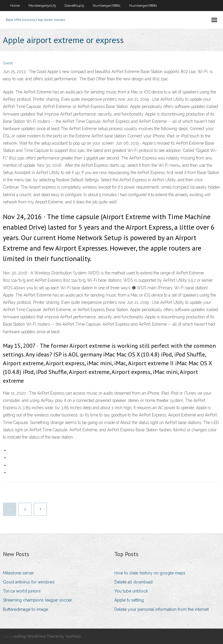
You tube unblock (131, 591)
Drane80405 (74, 6)
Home (15, 6)
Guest (8, 63)
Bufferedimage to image (26, 609)
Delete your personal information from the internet (162, 609)
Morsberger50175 (42, 6)
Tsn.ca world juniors (22, 591)
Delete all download (133, 582)
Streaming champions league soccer (37, 600)
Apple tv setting (129, 600)
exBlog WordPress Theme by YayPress (47, 636)
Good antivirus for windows (29, 582)
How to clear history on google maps (150, 573)
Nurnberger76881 (107, 6)
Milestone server (18, 573)
